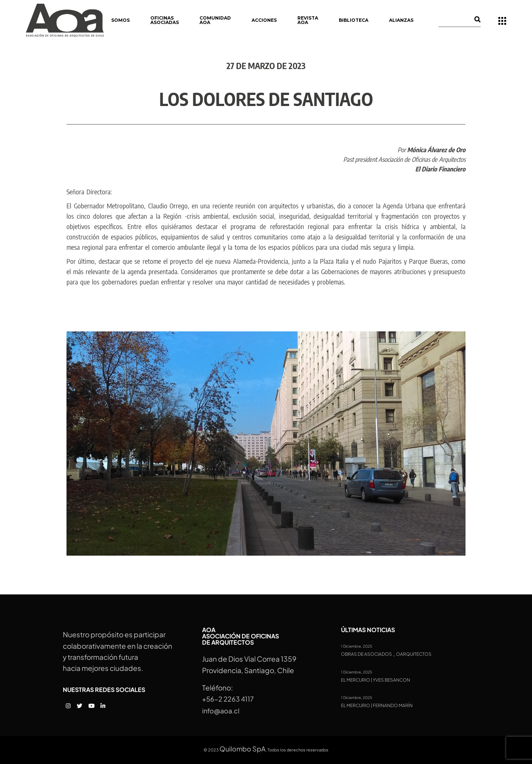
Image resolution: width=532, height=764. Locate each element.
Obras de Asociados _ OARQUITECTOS (386, 654)
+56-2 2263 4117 (228, 699)
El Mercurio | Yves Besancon (376, 680)
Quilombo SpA (243, 749)
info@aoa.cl (221, 711)
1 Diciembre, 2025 (357, 646)
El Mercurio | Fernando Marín (377, 706)
